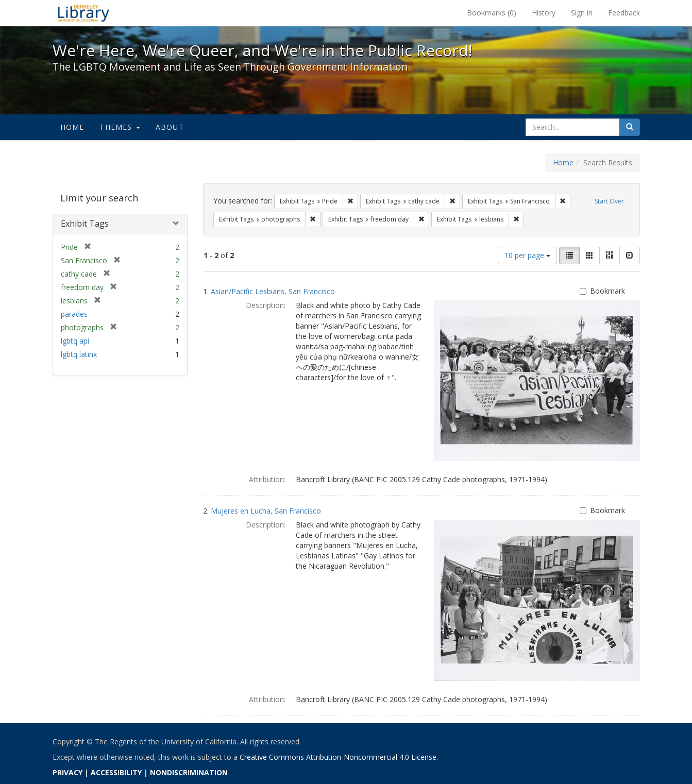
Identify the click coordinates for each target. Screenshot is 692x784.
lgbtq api (75, 341)
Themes (120, 127)
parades (74, 314)
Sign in (582, 13)
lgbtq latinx (79, 354)
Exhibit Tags (85, 224)
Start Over (609, 201)
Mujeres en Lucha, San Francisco (266, 511)
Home (72, 127)
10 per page (527, 255)
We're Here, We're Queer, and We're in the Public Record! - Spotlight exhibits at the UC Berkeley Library (83, 13)
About (170, 127)
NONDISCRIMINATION (189, 772)
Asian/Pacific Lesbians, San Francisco (273, 291)
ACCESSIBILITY (116, 772)
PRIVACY (67, 772)
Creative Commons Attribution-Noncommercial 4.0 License (338, 757)
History (544, 13)
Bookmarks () (492, 13)
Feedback (624, 13)
